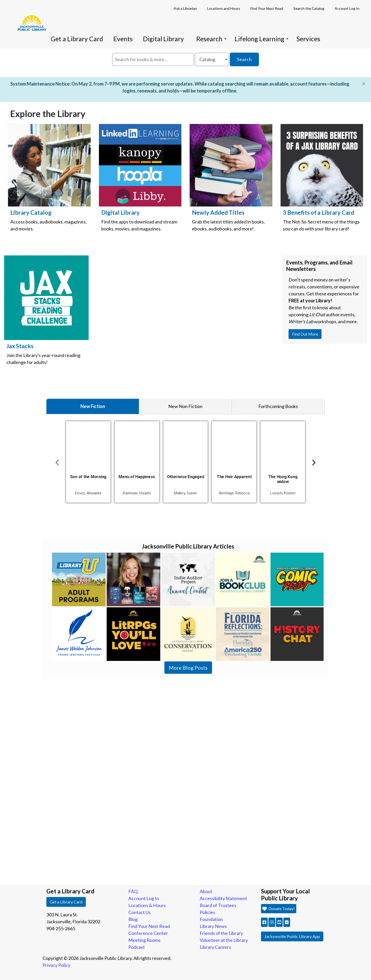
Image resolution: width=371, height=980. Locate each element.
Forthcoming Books (278, 406)
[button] (264, 922)
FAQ (133, 891)
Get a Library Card (77, 39)
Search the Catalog (309, 8)
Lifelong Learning (262, 39)
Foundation (211, 919)
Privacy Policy (56, 965)
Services (308, 39)
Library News (213, 926)
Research (211, 39)
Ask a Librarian (185, 8)
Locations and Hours (224, 8)
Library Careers (215, 947)
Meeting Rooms (144, 940)
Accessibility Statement (223, 898)
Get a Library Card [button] (66, 902)
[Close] (364, 84)
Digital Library (163, 39)
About (206, 891)
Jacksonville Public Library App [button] (292, 936)
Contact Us (140, 912)
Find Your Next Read (267, 8)
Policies (207, 912)
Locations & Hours (147, 905)
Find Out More (307, 334)
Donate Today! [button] (278, 909)
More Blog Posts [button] (188, 668)
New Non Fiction (185, 406)
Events (123, 39)
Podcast (137, 947)
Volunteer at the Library (224, 940)
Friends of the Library (221, 933)
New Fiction (93, 406)
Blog (133, 919)
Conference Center (148, 933)
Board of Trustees (218, 905)
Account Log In (347, 8)
